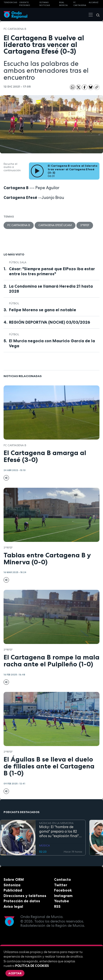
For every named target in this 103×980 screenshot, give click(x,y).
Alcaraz (94, 2)
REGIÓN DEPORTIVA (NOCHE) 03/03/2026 (50, 322)
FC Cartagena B (15, 29)
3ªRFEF (85, 225)
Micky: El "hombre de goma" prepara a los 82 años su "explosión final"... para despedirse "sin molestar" (60, 831)
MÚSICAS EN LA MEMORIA (56, 823)
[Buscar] (96, 15)
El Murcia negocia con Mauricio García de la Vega (52, 343)
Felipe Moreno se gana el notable (43, 310)
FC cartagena (80, 4)
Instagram (63, 896)
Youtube (62, 901)
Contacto (63, 879)
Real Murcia (63, 4)
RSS (57, 906)
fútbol (14, 303)
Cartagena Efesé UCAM (55, 225)
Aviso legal (13, 906)
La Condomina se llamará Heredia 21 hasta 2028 (51, 289)
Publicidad (13, 890)
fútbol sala (18, 262)
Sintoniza (12, 885)
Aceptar (15, 973)
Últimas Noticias (45, 4)
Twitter (61, 885)
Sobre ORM (14, 879)
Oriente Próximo (25, 4)
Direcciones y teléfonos (25, 896)
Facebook (63, 890)
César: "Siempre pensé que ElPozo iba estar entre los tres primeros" (52, 271)
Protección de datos (22, 901)
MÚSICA (44, 845)
